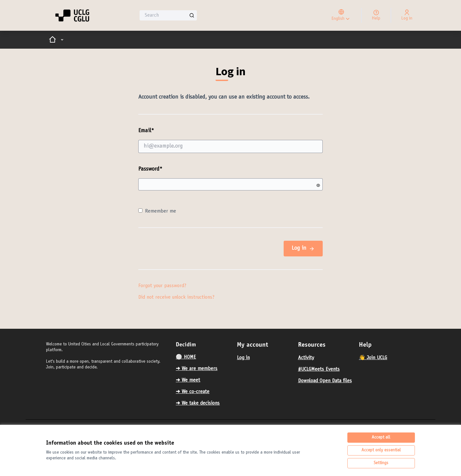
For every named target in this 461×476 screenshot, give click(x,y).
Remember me (157, 211)
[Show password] (318, 185)
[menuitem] (204, 357)
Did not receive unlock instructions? (176, 297)
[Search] (168, 15)
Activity (306, 358)
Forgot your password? (162, 286)
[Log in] (407, 15)
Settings (381, 463)
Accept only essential (381, 450)
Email (230, 140)
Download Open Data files (325, 381)
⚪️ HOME (186, 357)
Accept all (381, 438)
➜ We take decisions (198, 403)
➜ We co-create (193, 392)
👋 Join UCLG (373, 358)
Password (150, 169)
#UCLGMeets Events (319, 369)
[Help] (376, 15)
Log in (303, 249)
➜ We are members (197, 369)
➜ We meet (188, 380)
